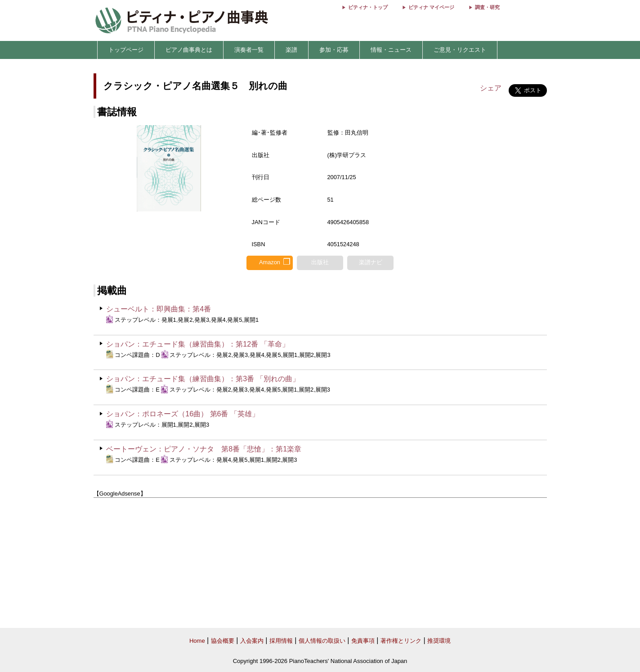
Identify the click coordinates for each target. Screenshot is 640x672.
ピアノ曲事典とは (189, 50)
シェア (491, 88)
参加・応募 (334, 50)
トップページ (126, 50)
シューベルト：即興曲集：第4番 (159, 309)
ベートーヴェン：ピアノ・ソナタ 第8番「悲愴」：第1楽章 (204, 449)
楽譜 (291, 50)
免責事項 (363, 641)
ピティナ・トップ (368, 7)
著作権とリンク (401, 641)
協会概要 (223, 641)
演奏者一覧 (249, 50)
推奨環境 (439, 641)
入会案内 (252, 641)
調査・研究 (487, 7)
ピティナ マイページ (431, 7)
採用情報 (281, 641)
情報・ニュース (391, 50)
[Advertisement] (320, 563)
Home (197, 641)
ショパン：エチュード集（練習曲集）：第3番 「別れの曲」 (203, 379)
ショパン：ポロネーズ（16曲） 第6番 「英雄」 (183, 414)
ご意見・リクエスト (460, 50)
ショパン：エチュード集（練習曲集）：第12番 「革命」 (197, 344)
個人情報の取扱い (322, 641)
